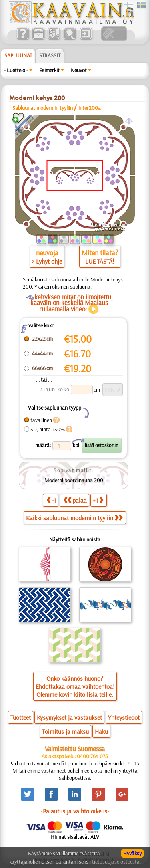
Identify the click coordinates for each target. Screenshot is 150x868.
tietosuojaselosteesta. (116, 862)
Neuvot (79, 70)
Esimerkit (49, 70)
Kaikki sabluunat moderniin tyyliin (74, 518)
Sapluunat (18, 55)
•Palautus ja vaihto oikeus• (75, 811)
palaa (75, 500)
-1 (51, 500)
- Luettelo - (16, 70)
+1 (98, 500)
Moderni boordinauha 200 (74, 480)
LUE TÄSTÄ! (100, 261)
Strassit (50, 55)
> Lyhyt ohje (47, 261)
